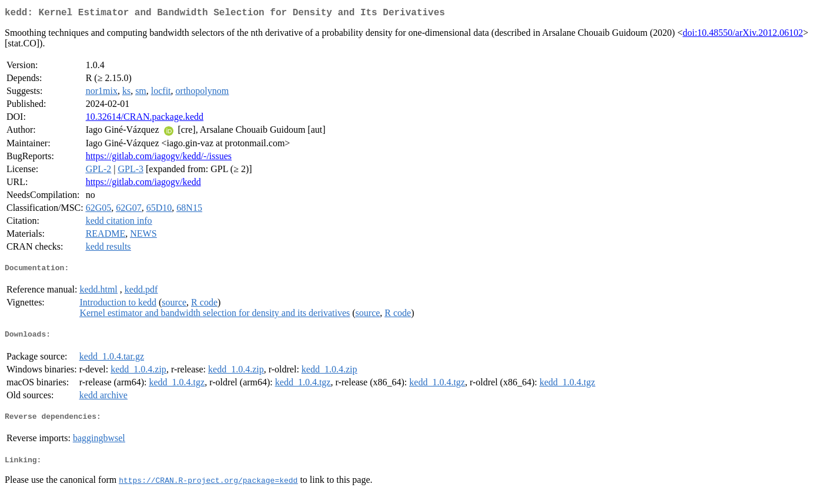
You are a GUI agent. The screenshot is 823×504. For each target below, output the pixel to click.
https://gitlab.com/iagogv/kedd (143, 184)
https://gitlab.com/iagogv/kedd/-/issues (159, 158)
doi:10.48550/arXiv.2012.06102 (743, 35)
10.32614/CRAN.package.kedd (145, 119)
